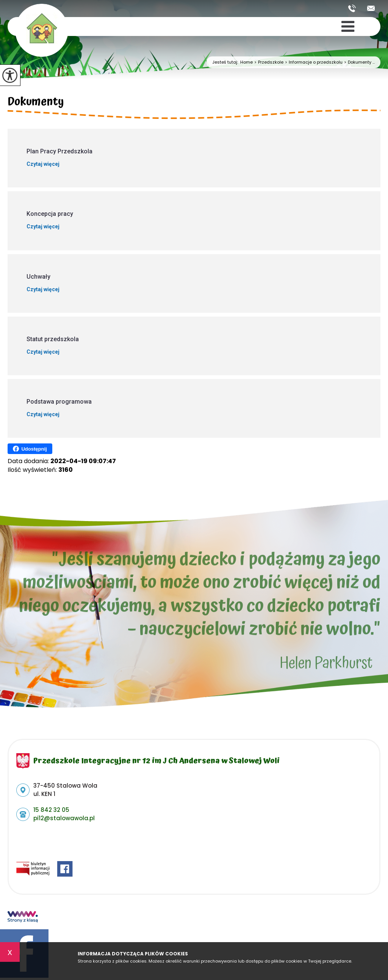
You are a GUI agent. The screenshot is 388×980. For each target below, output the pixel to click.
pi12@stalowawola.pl (371, 8)
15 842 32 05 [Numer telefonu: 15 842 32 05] (51, 810)
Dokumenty (36, 103)
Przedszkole (268, 62)
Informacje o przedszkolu (313, 62)
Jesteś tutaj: (226, 62)
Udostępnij (30, 449)
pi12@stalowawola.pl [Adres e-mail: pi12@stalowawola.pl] (64, 818)
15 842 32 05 (352, 8)
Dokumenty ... (359, 62)
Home (246, 62)
